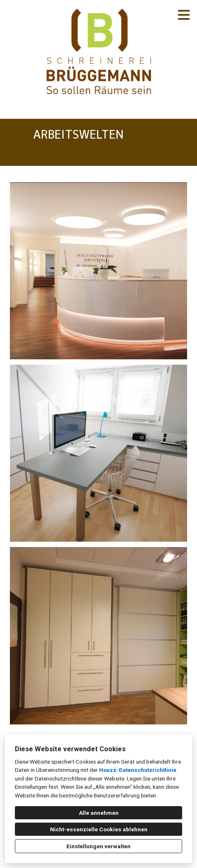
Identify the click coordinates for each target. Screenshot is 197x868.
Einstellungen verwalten (98, 846)
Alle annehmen (99, 813)
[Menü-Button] (184, 15)
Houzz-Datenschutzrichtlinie (138, 770)
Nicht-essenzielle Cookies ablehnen (99, 829)
